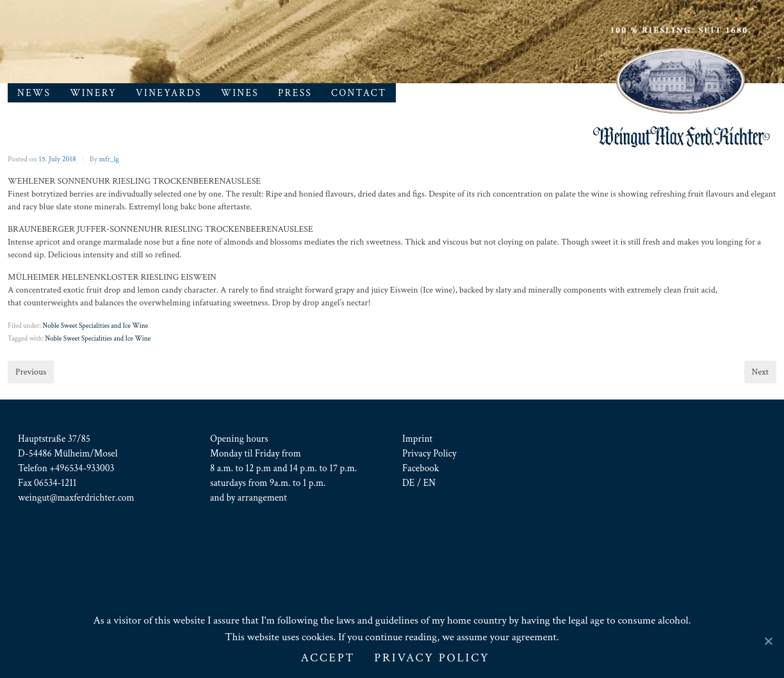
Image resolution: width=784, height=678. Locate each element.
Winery (93, 93)
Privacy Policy (429, 453)
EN (429, 483)
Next (760, 372)
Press (295, 93)
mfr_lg (109, 159)
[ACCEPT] (768, 641)
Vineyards (169, 93)
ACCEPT (328, 658)
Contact (359, 93)
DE (408, 483)
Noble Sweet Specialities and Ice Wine (95, 326)
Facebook (421, 468)
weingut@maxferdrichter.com (76, 497)
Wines (240, 93)
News (34, 93)
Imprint (417, 439)
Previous (31, 372)
